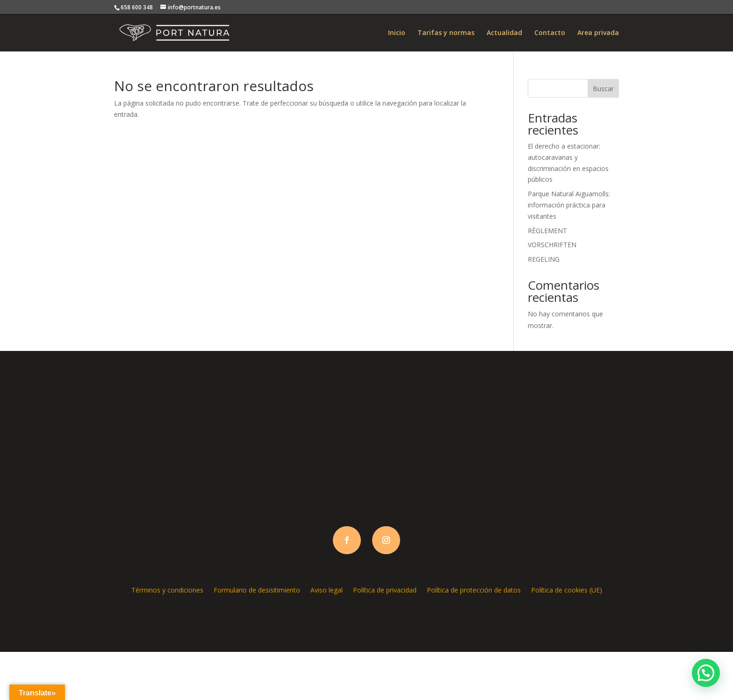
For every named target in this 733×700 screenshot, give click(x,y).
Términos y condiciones (167, 589)
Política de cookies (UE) (567, 589)
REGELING (544, 259)
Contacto (550, 33)
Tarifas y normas (446, 33)
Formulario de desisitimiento (257, 589)
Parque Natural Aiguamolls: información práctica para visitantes (569, 205)
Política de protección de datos (474, 589)
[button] (706, 673)
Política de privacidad (385, 589)
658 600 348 (137, 7)
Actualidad (504, 33)
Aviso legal (327, 589)
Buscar (603, 89)
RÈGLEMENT (547, 231)
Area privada (598, 33)
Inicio (397, 33)
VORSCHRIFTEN (552, 245)
